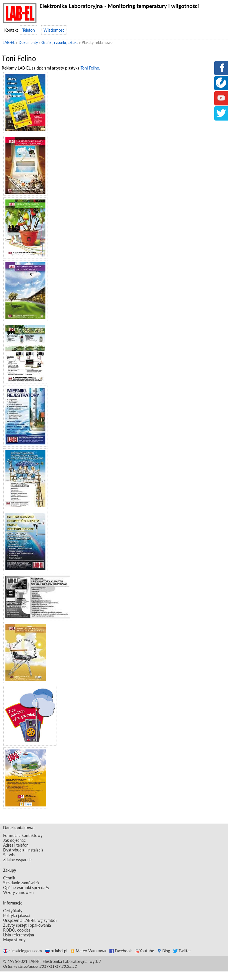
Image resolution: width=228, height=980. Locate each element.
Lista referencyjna (19, 935)
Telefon (29, 30)
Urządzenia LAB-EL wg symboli (30, 920)
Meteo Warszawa (88, 951)
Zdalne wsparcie (17, 860)
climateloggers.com (23, 951)
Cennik (9, 878)
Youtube (144, 951)
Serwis (9, 855)
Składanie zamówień (21, 883)
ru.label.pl (56, 951)
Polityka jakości (16, 915)
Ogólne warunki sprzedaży (26, 888)
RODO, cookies (17, 930)
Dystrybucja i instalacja (23, 850)
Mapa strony (14, 940)
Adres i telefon (16, 845)
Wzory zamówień (18, 892)
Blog (164, 951)
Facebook (121, 951)
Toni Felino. (90, 68)
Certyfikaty (13, 911)
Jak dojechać (14, 840)
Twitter (182, 951)
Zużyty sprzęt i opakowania (27, 925)
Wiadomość (54, 30)
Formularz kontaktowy (23, 835)
